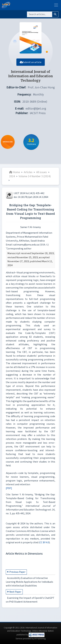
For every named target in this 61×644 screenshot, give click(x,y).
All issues (42, 172)
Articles (28, 172)
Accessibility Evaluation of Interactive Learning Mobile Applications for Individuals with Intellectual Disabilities (29, 582)
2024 (12, 176)
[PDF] (9, 488)
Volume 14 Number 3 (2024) (35, 176)
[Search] (39, 14)
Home (15, 172)
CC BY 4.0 (44, 542)
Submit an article (31, 62)
